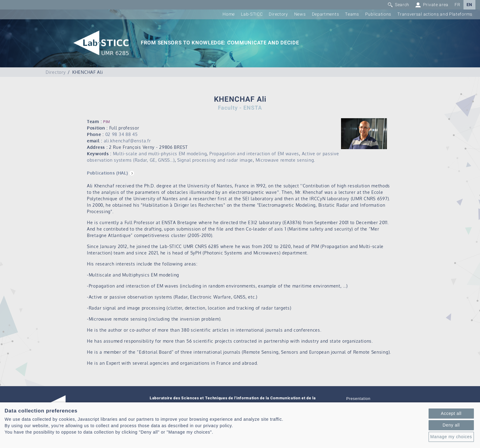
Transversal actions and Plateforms (435, 14)
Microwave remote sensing (285, 160)
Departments (326, 14)
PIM (107, 122)
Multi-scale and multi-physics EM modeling (160, 154)
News (300, 14)
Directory (278, 14)
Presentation (358, 399)
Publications (378, 14)
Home (229, 14)
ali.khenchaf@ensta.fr (127, 141)
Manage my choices (451, 437)
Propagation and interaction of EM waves (254, 154)
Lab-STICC (252, 14)
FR (457, 5)
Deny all (451, 425)
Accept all (451, 413)
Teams (352, 14)
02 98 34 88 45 (122, 134)
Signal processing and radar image (215, 160)
